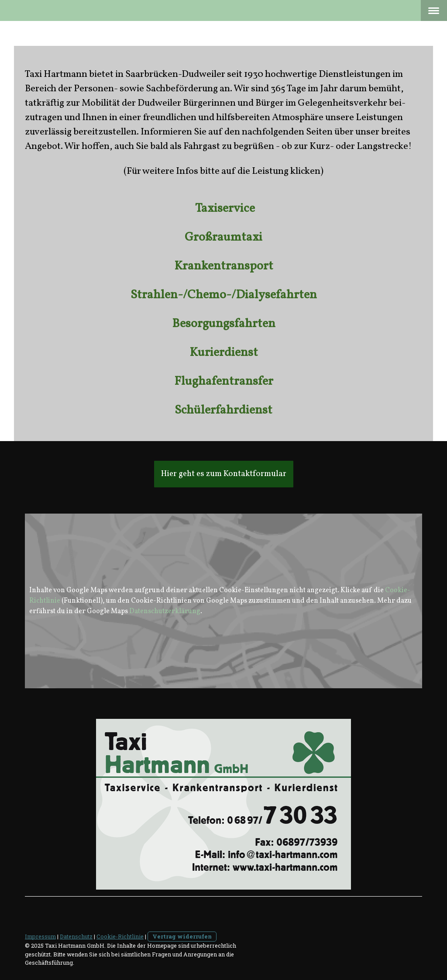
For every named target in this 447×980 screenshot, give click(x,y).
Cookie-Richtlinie (120, 936)
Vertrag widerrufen (182, 936)
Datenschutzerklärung (165, 611)
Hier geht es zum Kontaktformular (224, 474)
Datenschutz (76, 936)
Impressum (40, 936)
